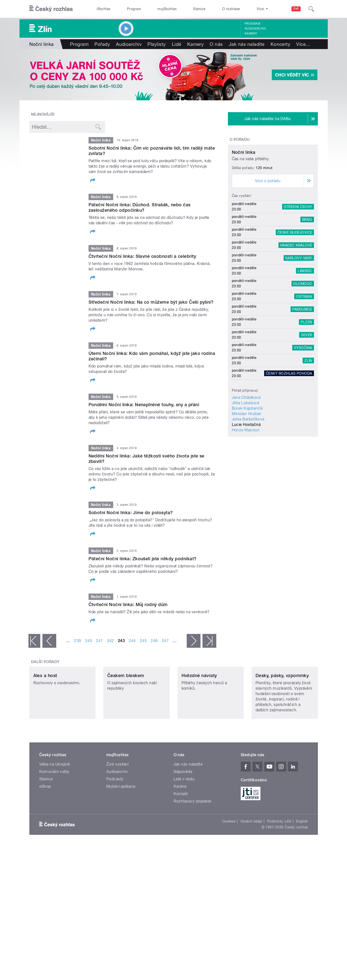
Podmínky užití (279, 858)
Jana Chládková (246, 444)
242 (110, 645)
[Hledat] (311, 9)
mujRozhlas (167, 9)
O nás (216, 44)
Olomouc (303, 330)
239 (77, 645)
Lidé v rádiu (184, 816)
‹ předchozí (49, 645)
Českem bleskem (126, 712)
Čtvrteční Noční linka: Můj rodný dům (128, 604)
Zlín (308, 406)
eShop (45, 823)
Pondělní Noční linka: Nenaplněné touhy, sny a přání (144, 405)
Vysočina (303, 394)
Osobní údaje (251, 858)
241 (99, 645)
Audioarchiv (255, 29)
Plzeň (306, 368)
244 (132, 645)
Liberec (305, 317)
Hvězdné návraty (199, 712)
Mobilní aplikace (121, 823)
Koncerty (281, 44)
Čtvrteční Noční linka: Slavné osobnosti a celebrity (142, 256)
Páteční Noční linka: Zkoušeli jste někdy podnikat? (143, 559)
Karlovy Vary (299, 304)
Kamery (251, 34)
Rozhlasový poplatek (193, 838)
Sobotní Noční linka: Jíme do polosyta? (131, 513)
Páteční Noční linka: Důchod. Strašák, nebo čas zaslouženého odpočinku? (140, 207)
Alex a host (45, 712)
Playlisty (157, 44)
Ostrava (304, 342)
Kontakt (181, 831)
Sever (306, 381)
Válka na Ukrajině (55, 801)
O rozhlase (231, 9)
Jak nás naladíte (247, 44)
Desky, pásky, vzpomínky (282, 712)
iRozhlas (104, 9)
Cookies (229, 858)
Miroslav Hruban (247, 460)
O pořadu (240, 140)
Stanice (199, 9)
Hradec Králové (296, 291)
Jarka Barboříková (248, 465)
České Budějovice (295, 278)
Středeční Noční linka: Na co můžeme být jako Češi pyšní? (151, 302)
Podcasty (115, 816)
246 (154, 645)
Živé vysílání (117, 801)
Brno (307, 265)
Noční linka (244, 198)
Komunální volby (54, 809)
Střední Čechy (298, 253)
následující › (194, 645)
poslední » (209, 645)
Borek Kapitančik (247, 454)
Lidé (177, 44)
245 (143, 645)
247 (165, 645)
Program (134, 9)
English (302, 858)
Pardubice (302, 355)
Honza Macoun (246, 476)
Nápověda (183, 809)
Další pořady (45, 666)
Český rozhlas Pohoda (289, 419)
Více (303, 44)
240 (89, 645)
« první (34, 645)
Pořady (102, 44)
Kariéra (180, 823)
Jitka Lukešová (246, 449)
